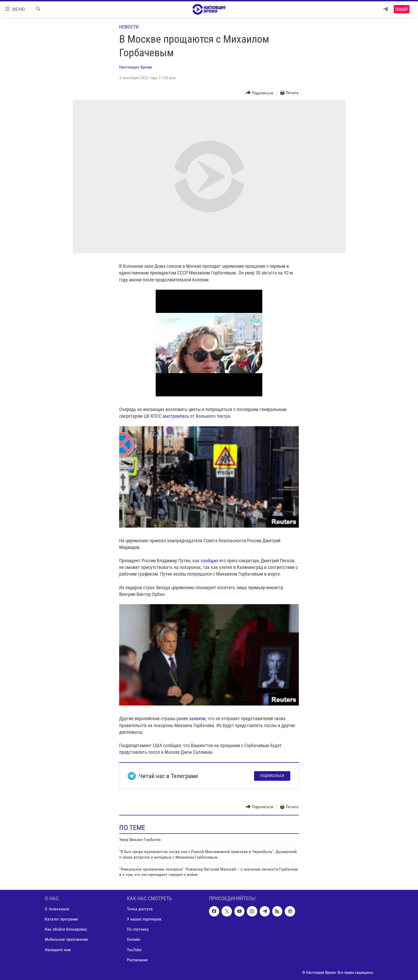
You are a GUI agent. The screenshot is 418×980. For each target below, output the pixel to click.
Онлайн (134, 939)
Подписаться (272, 776)
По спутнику (138, 929)
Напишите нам (58, 949)
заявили (197, 718)
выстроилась (176, 416)
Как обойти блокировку (66, 929)
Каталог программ (61, 919)
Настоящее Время (136, 67)
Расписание (137, 960)
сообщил (210, 561)
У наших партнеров (144, 919)
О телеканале (57, 909)
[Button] (260, 93)
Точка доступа (140, 909)
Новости (129, 27)
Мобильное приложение (67, 939)
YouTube (134, 949)
